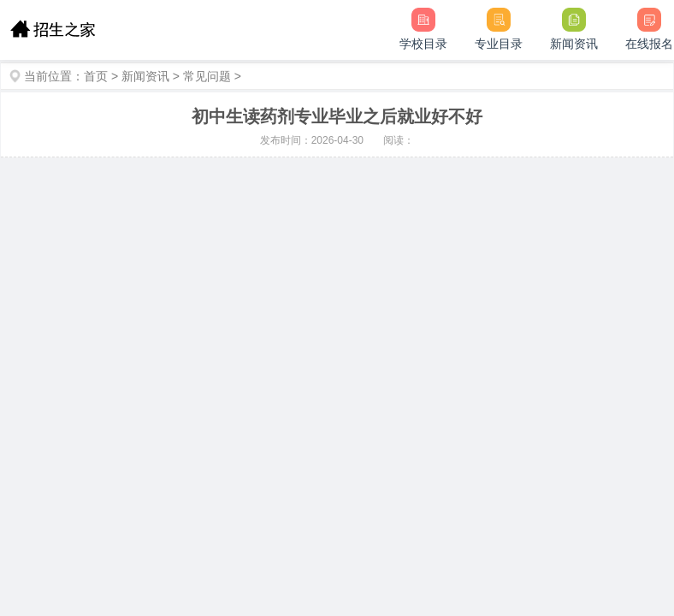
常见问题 (207, 76)
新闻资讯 (145, 76)
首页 (96, 76)
